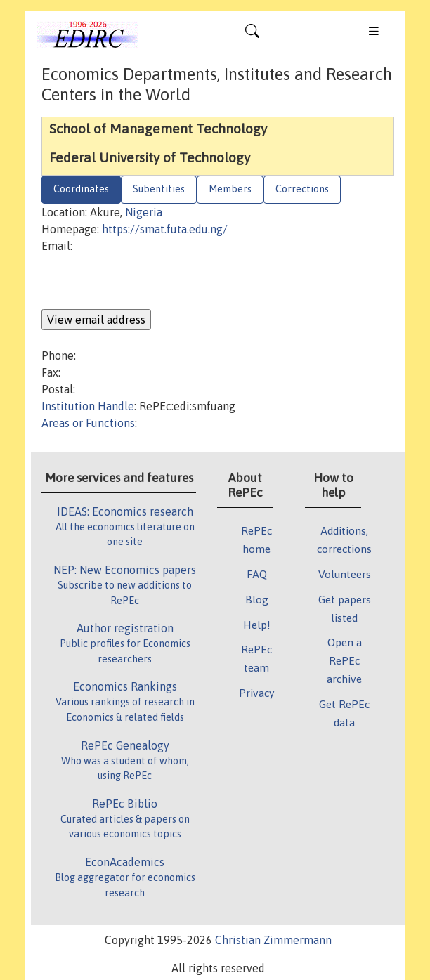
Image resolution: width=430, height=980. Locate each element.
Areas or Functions (88, 423)
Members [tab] (230, 189)
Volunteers (345, 574)
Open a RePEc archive (344, 660)
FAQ (257, 574)
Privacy (256, 693)
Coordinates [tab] (81, 189)
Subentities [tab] (159, 189)
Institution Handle (88, 406)
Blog (257, 599)
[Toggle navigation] (252, 34)
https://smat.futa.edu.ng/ (165, 229)
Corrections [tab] (302, 189)
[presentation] (148, 282)
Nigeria (144, 212)
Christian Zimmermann (273, 940)
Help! (257, 625)
